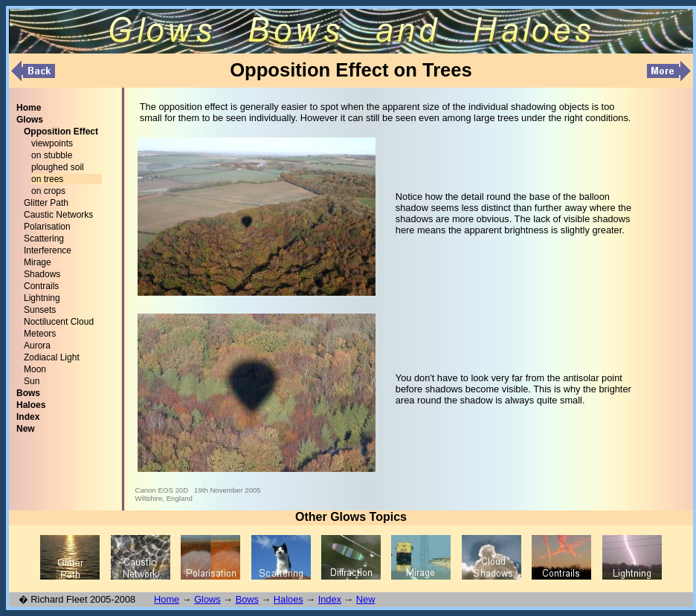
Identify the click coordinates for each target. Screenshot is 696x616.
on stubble (52, 155)
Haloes (289, 599)
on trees (47, 179)
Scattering (44, 239)
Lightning (42, 298)
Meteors (40, 334)
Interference (48, 250)
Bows (247, 599)
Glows (207, 599)
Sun (32, 381)
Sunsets (40, 310)
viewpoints (52, 143)
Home (167, 599)
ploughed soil (58, 167)
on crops (48, 191)
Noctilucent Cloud (59, 322)
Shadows (42, 274)
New (366, 599)
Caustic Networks (58, 215)
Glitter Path (46, 203)
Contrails (41, 286)
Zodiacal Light (52, 357)
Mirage (38, 262)
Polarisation (47, 227)
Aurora (37, 346)
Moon (35, 369)
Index (330, 599)
